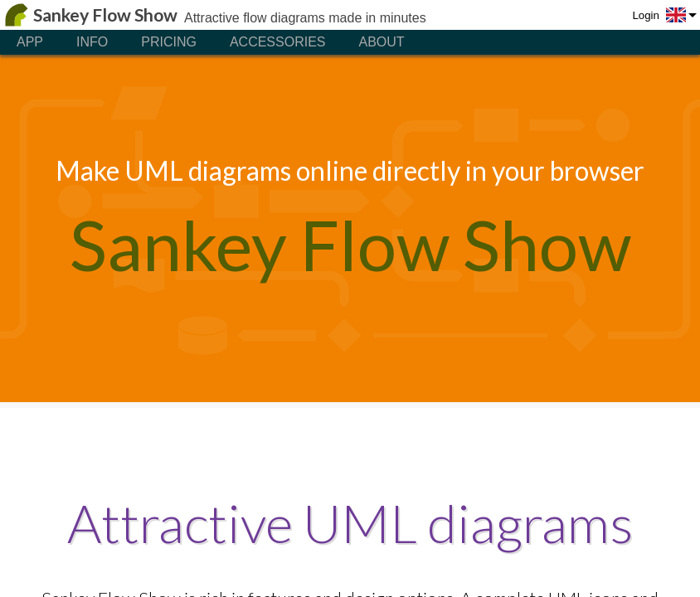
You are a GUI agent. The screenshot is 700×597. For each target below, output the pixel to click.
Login (646, 15)
